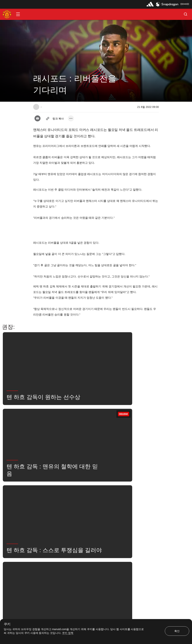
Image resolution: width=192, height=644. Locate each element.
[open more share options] (71, 118)
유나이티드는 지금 (47, 509)
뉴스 (40, 497)
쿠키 (7, 624)
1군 (71, 497)
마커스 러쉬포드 (91, 497)
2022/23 (70, 509)
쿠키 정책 (68, 633)
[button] (18, 14)
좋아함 (55, 497)
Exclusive (89, 509)
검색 (126, 497)
